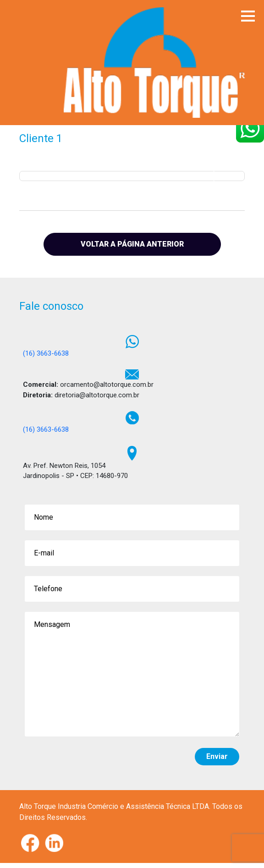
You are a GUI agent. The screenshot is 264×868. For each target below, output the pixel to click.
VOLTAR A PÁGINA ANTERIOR (132, 244)
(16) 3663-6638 (46, 353)
